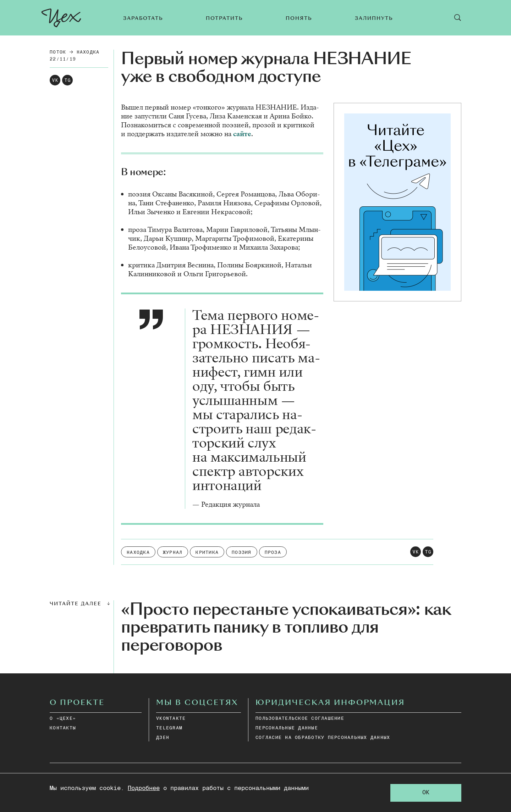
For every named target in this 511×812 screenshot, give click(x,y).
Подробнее (144, 788)
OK (426, 793)
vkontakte (171, 719)
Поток (58, 52)
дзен (163, 738)
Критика (207, 553)
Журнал (173, 553)
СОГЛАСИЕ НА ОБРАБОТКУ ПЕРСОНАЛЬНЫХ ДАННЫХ (323, 738)
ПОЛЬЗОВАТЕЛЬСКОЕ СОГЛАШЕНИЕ (300, 719)
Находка (88, 52)
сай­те (242, 134)
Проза (273, 553)
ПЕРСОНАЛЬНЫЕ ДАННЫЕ (287, 728)
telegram (169, 728)
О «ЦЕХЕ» (63, 719)
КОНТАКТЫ (63, 728)
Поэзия (242, 553)
